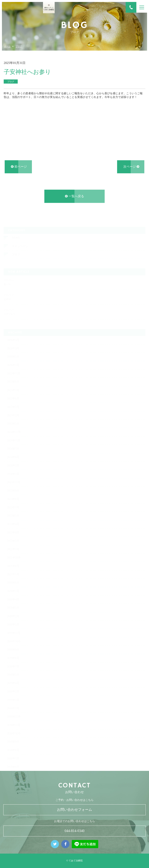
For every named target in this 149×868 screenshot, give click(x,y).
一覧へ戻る (74, 197)
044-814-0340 (74, 831)
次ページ (131, 168)
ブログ (19, 46)
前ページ (19, 168)
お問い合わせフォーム (74, 810)
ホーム (7, 46)
